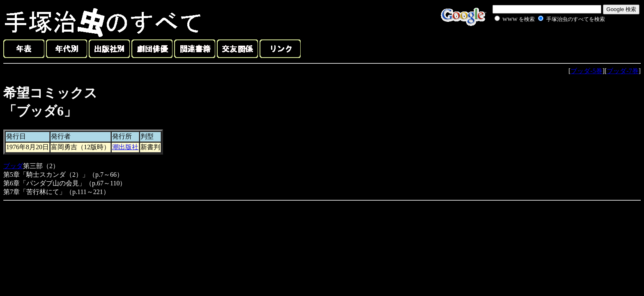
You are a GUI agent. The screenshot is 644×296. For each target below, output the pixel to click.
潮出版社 (125, 147)
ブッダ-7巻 (622, 71)
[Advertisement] (540, 43)
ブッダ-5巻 (586, 71)
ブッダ (13, 166)
